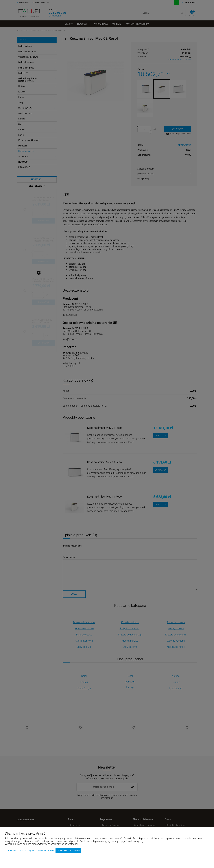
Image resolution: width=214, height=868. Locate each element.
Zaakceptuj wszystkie (69, 851)
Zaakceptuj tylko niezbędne (20, 851)
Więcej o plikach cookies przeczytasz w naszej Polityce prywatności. (42, 844)
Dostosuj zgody (46, 851)
